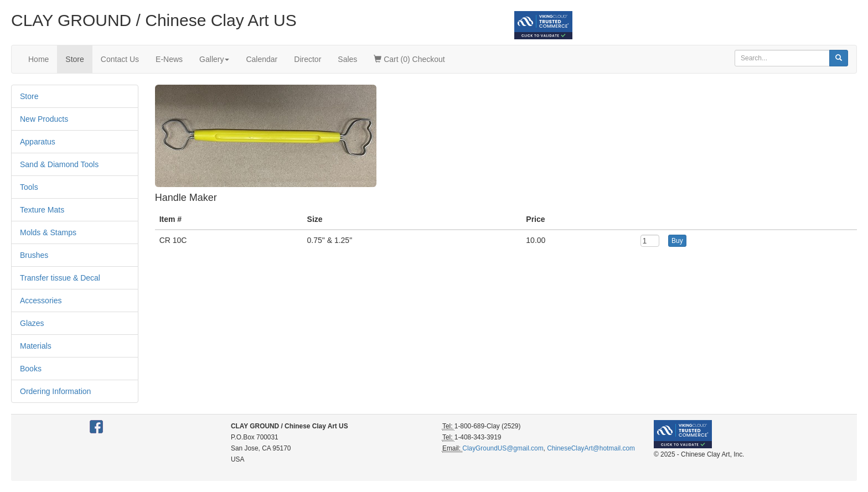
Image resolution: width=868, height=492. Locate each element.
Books (31, 369)
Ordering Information (55, 391)
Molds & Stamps (48, 232)
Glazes (32, 323)
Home (38, 59)
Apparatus (38, 142)
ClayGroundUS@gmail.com (503, 448)
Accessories (41, 301)
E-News (169, 59)
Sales (347, 59)
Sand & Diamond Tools (59, 164)
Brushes (34, 255)
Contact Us (120, 59)
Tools (29, 187)
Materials (36, 346)
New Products (44, 119)
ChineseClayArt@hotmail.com (591, 448)
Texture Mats (42, 210)
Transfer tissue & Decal (60, 278)
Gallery (214, 59)
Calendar (262, 59)
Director (308, 59)
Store (74, 59)
